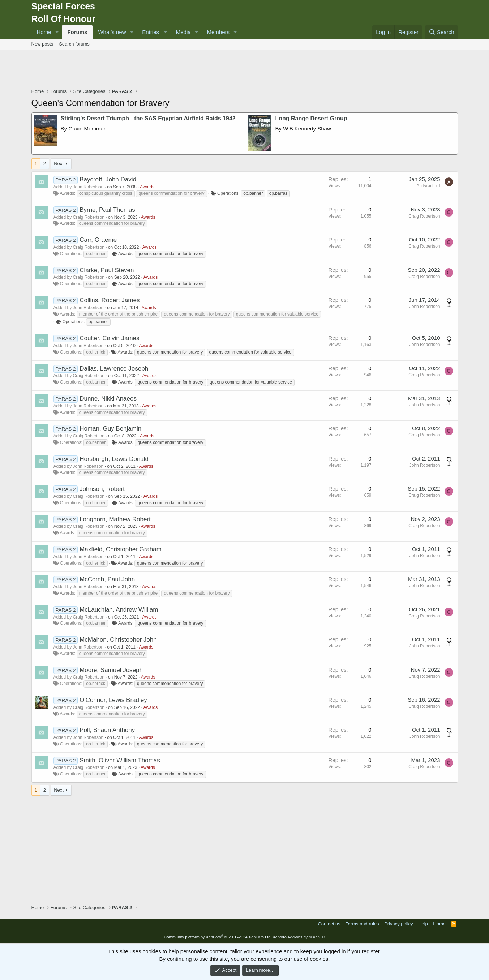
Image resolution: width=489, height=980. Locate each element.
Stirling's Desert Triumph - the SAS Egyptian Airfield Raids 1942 (148, 118)
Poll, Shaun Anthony (107, 730)
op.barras (278, 193)
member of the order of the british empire (118, 314)
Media (183, 32)
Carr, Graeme (98, 240)
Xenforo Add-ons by (299, 937)
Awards (147, 187)
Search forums (74, 44)
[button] (57, 32)
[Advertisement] (245, 70)
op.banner (253, 193)
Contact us (329, 924)
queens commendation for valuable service (277, 314)
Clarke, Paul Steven (107, 270)
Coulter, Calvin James (109, 338)
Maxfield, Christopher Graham (121, 549)
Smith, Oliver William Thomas (120, 760)
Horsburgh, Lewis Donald (114, 459)
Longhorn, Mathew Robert (115, 519)
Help (423, 924)
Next (59, 164)
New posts (42, 44)
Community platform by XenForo (218, 937)
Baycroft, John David (108, 179)
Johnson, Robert (102, 489)
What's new (112, 32)
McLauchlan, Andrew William (119, 610)
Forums (77, 32)
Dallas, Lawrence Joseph (114, 369)
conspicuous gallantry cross (106, 193)
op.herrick (96, 352)
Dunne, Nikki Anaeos (108, 399)
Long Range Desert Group (311, 118)
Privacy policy (398, 924)
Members (218, 32)
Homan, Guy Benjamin (110, 429)
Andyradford (428, 186)
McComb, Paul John (107, 579)
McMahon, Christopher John (118, 640)
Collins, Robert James (110, 300)
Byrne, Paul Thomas (107, 210)
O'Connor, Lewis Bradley (113, 700)
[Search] (441, 32)
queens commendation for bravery (171, 193)
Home (44, 32)
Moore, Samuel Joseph (111, 670)
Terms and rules (362, 924)
